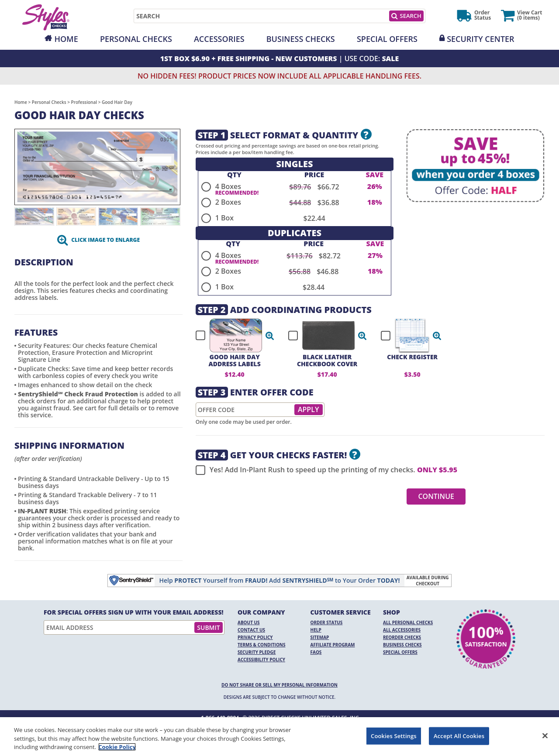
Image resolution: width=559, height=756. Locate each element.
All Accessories (402, 630)
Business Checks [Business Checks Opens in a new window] (402, 645)
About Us (249, 622)
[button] (270, 336)
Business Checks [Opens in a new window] (301, 39)
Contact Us (251, 630)
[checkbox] (231, 336)
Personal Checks (136, 39)
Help (316, 630)
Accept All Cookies (459, 735)
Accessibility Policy (261, 660)
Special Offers (387, 39)
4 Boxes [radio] (228, 186)
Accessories (219, 39)
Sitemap (320, 637)
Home (66, 39)
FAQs (316, 652)
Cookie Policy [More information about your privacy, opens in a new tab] (117, 747)
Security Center (480, 39)
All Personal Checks (408, 622)
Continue (436, 496)
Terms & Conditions (262, 645)
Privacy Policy (255, 637)
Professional (84, 102)
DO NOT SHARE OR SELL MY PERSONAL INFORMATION (279, 685)
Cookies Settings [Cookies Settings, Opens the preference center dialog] (394, 735)
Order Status (327, 622)
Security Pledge (257, 652)
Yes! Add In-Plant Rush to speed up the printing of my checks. (326, 470)
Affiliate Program (333, 645)
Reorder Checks (402, 637)
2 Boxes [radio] (228, 202)
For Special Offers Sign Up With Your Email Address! (134, 612)
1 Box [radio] (224, 218)
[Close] (545, 735)
